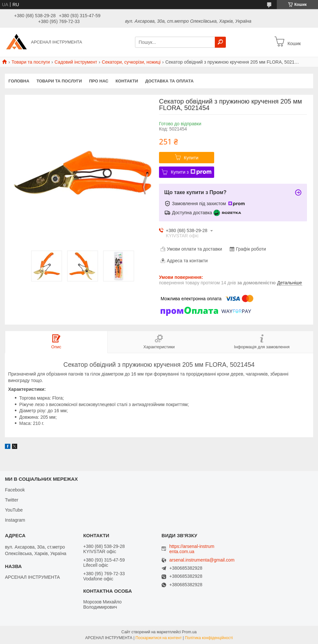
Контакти (127, 81)
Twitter (12, 500)
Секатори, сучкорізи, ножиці (131, 62)
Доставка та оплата (169, 81)
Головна (19, 81)
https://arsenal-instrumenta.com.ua (192, 549)
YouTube (14, 510)
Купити (191, 158)
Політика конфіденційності (209, 638)
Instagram (15, 520)
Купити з (191, 172)
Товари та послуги (31, 62)
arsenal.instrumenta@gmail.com (202, 560)
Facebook (15, 490)
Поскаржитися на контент (159, 638)
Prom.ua (189, 632)
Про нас (98, 81)
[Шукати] (220, 42)
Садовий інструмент (76, 62)
